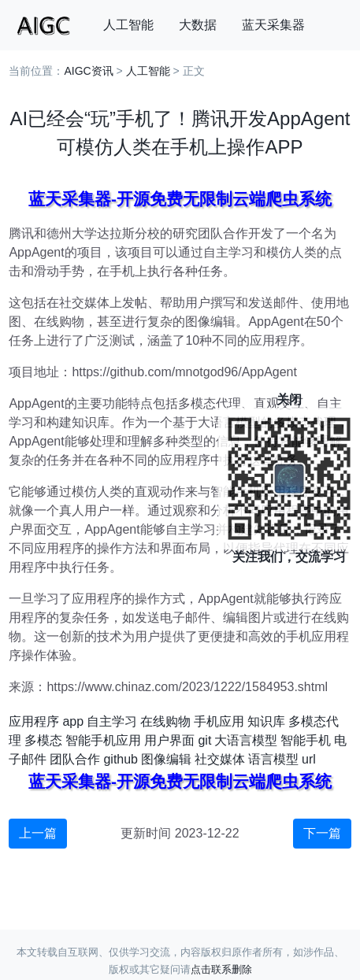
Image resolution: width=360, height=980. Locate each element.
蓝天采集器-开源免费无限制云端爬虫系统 (180, 199)
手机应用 (219, 721)
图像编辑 (166, 759)
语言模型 (273, 759)
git (204, 740)
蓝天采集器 (273, 25)
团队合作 (75, 759)
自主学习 (112, 721)
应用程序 (34, 721)
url (309, 759)
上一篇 (38, 833)
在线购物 (165, 721)
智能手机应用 (103, 740)
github (121, 759)
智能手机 (306, 740)
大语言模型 (246, 740)
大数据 (198, 25)
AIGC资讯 (88, 71)
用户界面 (169, 740)
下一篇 (322, 833)
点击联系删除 (221, 969)
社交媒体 (220, 759)
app (73, 721)
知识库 (266, 721)
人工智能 (128, 25)
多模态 (43, 740)
